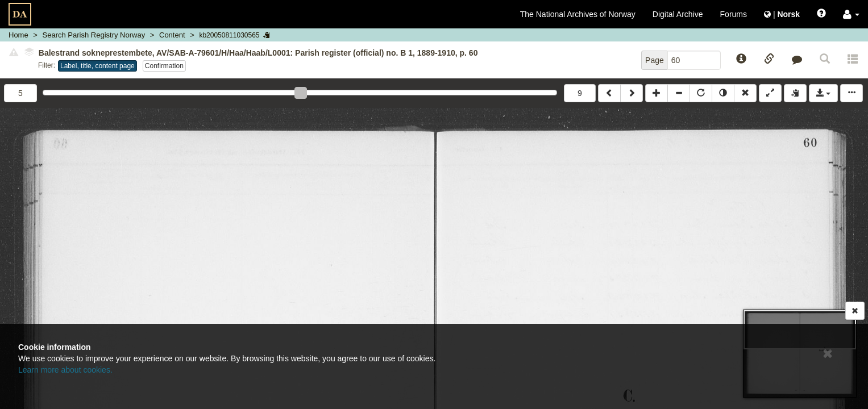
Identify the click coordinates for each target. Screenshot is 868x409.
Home (18, 35)
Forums (734, 14)
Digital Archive (678, 14)
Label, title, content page (97, 66)
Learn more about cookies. (65, 370)
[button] (851, 14)
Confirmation (164, 66)
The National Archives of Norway (578, 14)
